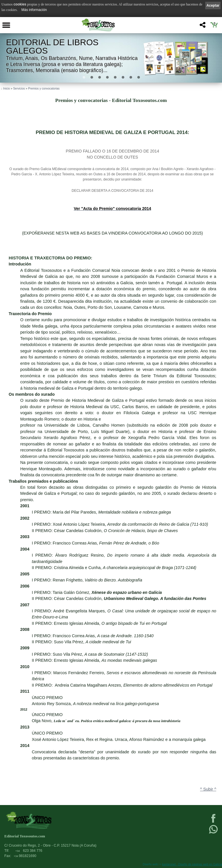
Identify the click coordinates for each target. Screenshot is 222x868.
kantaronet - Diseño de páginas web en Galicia (192, 864)
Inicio (7, 89)
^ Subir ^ (208, 789)
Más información (34, 10)
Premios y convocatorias (44, 89)
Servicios (19, 89)
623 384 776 (29, 851)
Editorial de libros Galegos (52, 47)
